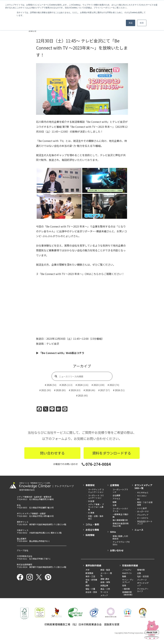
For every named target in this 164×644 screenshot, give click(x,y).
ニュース (139, 530)
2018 (88, 390)
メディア (104, 595)
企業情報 (115, 485)
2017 (103, 390)
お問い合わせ (117, 550)
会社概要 (116, 495)
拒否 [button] (142, 23)
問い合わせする (52, 453)
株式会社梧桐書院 (25, 564)
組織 (115, 502)
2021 (44, 390)
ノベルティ (127, 570)
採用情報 (90, 535)
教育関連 (89, 573)
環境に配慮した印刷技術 (120, 537)
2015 (81, 396)
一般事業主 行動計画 (121, 516)
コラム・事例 (92, 524)
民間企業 (104, 585)
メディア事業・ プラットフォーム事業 (96, 507)
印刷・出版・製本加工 (96, 517)
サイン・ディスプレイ (128, 581)
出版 (139, 573)
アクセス (116, 499)
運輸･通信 (105, 579)
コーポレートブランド (120, 491)
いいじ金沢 (142, 508)
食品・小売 (105, 589)
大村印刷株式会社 (25, 556)
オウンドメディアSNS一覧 (143, 487)
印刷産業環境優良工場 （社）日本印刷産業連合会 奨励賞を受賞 (82, 624)
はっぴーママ (143, 511)
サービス (104, 592)
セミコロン (142, 496)
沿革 (115, 505)
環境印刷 (141, 570)
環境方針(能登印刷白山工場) (121, 525)
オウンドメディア (143, 584)
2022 (112, 385)
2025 (64, 385)
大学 (87, 570)
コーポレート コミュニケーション (96, 497)
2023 (96, 385)
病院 (87, 585)
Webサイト (127, 573)
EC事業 (91, 513)
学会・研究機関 (91, 581)
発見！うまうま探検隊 (145, 503)
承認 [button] (131, 23)
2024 (80, 385)
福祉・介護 (90, 589)
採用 (124, 585)
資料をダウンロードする (112, 453)
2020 (58, 390)
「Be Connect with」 (97, 122)
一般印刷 (126, 589)
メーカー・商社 (106, 574)
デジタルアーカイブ (143, 590)
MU (138, 499)
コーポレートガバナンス (120, 510)
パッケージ (142, 580)
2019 (73, 390)
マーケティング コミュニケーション (96, 491)
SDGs (113, 532)
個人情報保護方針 (120, 520)
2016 (117, 390)
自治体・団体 (91, 592)
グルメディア (143, 515)
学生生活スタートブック (145, 523)
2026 (49, 385)
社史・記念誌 (143, 576)
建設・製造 (105, 570)
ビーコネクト (143, 518)
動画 (124, 576)
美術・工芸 (90, 576)
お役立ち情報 (92, 530)
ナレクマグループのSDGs (121, 543)
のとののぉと (143, 492)
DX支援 (91, 501)
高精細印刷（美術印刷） (128, 593)
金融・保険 (105, 582)
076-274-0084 (96, 464)
